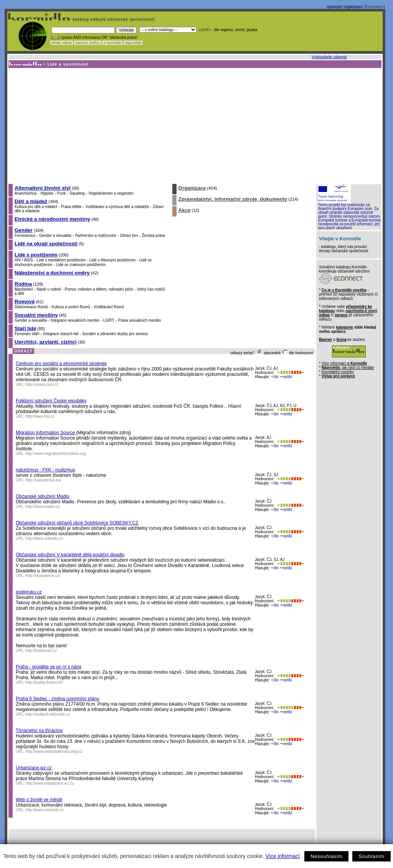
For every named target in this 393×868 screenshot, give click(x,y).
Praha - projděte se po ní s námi (49, 667)
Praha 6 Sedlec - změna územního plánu (57, 699)
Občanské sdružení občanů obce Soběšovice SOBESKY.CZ (77, 523)
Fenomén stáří (27, 334)
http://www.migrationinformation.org (56, 454)
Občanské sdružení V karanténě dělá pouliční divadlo (70, 555)
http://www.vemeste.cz (45, 810)
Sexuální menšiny (36, 315)
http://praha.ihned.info (44, 682)
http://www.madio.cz (43, 507)
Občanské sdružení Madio (42, 496)
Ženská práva (154, 236)
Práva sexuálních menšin (140, 320)
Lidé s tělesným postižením (113, 260)
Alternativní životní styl (43, 188)
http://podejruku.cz (41, 651)
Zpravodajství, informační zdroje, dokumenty (233, 199)
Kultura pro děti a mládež (36, 207)
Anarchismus (26, 193)
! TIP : (55, 37)
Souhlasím (371, 856)
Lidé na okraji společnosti (46, 244)
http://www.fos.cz (40, 416)
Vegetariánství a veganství (111, 193)
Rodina (23, 284)
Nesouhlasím (326, 856)
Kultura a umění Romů (71, 307)
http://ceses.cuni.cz (42, 384)
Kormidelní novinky (338, 372)
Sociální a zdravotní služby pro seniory (115, 334)
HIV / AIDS (24, 260)
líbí (275, 377)
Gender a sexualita (55, 236)
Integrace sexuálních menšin (75, 320)
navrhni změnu (88, 43)
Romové (25, 302)
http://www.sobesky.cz (45, 538)
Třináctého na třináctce (39, 731)
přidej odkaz (62, 43)
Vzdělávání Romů (109, 307)
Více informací (283, 856)
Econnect (375, 7)
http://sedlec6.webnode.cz (48, 714)
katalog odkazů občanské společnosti (113, 19)
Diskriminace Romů (31, 307)
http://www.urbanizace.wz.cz (50, 783)
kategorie (344, 327)
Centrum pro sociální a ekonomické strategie (61, 364)
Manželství (24, 289)
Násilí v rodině (49, 289)
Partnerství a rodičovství (95, 236)
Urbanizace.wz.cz (34, 768)
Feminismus (25, 236)
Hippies (47, 193)
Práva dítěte (71, 207)
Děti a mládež (31, 201)
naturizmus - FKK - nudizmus (45, 470)
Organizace (192, 188)
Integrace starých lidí (61, 334)
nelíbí (286, 377)
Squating (77, 193)
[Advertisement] (194, 126)
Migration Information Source (46, 433)
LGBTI (109, 320)
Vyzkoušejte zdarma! (329, 57)
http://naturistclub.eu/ (44, 480)
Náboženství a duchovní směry (52, 273)
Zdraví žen (129, 236)
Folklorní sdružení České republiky (51, 401)
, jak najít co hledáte (348, 368)
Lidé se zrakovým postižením (81, 265)
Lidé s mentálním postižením (61, 260)
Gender (24, 230)
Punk (62, 193)
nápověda (133, 43)
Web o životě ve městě (39, 800)
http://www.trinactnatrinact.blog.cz (54, 751)
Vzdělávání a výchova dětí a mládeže (117, 207)
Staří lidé (25, 328)
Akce (185, 210)
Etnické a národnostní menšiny (52, 219)
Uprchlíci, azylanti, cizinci (45, 342)
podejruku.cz (29, 592)
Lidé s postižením (36, 255)
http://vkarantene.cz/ (43, 576)
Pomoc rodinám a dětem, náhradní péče (99, 289)
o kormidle (112, 43)
